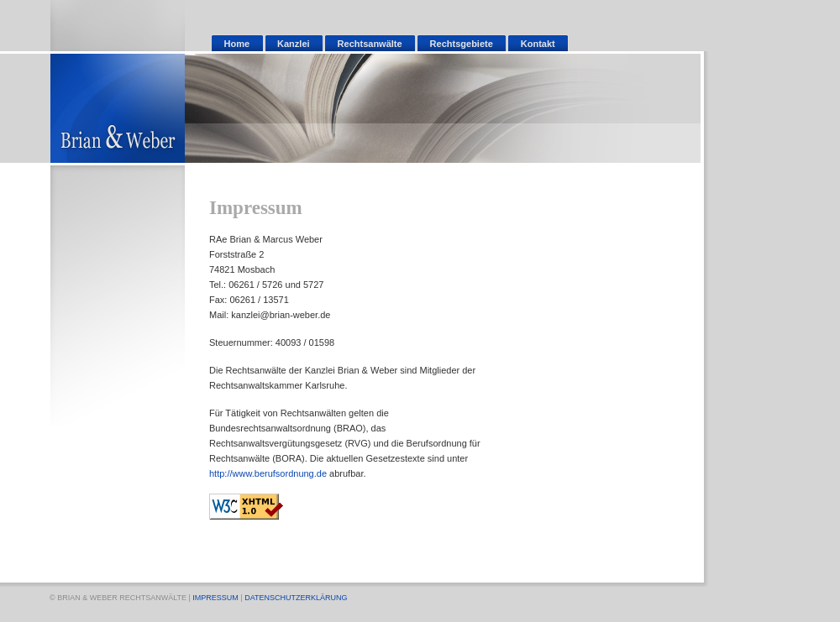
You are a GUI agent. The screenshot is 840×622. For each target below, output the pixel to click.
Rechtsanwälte (370, 44)
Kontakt (538, 44)
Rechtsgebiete (462, 44)
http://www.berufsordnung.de (268, 473)
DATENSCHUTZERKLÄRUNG (296, 598)
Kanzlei (294, 44)
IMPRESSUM (215, 598)
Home (237, 44)
